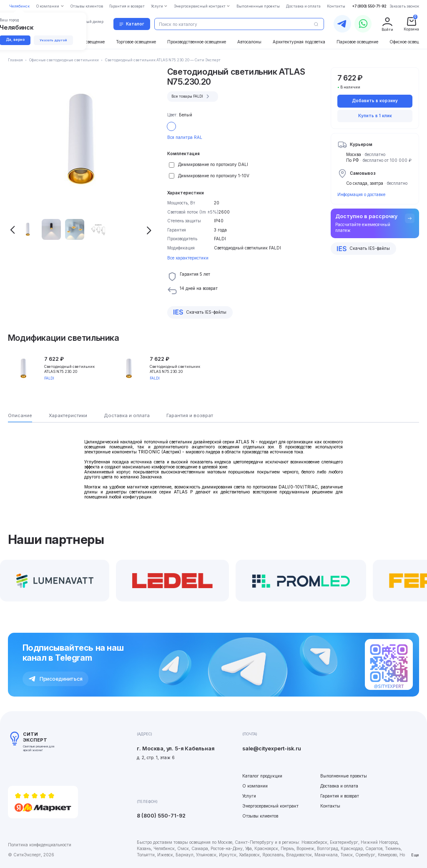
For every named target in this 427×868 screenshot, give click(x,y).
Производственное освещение (197, 42)
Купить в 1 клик (375, 116)
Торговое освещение (136, 42)
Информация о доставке (361, 194)
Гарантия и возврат (340, 796)
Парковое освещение (357, 42)
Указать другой (54, 40)
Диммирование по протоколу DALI (213, 164)
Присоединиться (56, 679)
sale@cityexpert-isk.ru (272, 748)
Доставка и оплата (339, 786)
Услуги (249, 796)
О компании (255, 786)
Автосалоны (249, 42)
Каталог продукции (262, 776)
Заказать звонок (404, 6)
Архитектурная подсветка (299, 42)
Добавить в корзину (375, 101)
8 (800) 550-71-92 (161, 816)
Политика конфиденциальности (40, 845)
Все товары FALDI (191, 96)
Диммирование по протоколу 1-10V (214, 176)
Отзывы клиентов (260, 816)
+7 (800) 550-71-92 (369, 6)
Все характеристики (188, 258)
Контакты (330, 806)
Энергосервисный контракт (270, 806)
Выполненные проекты (344, 776)
